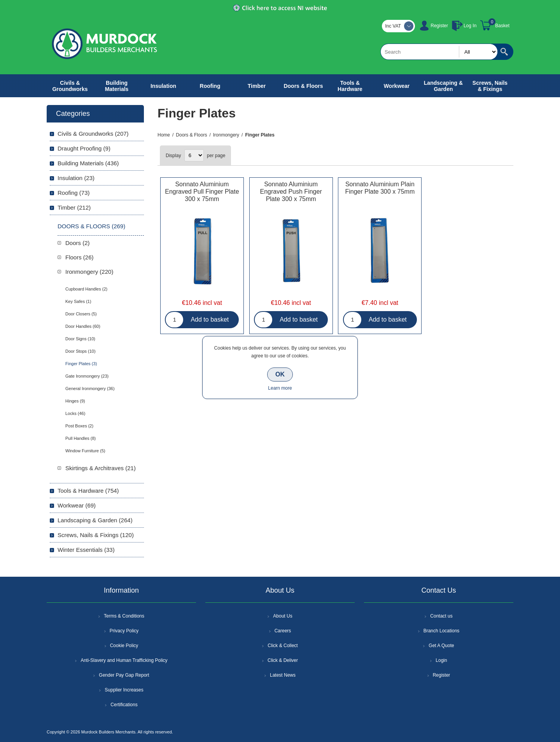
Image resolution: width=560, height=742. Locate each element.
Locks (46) (75, 413)
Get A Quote (441, 646)
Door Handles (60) (83, 326)
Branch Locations (442, 631)
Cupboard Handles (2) (86, 289)
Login (441, 660)
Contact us (441, 616)
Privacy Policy (124, 631)
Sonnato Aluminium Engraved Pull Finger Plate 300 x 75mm (202, 192)
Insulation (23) (76, 178)
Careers (283, 631)
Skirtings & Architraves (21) (101, 468)
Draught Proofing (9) (84, 148)
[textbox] (439, 52)
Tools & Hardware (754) (88, 491)
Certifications (124, 705)
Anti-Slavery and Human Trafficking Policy (124, 660)
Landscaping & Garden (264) (95, 520)
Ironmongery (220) (89, 272)
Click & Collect (283, 646)
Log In (470, 26)
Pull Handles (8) (80, 438)
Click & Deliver (283, 660)
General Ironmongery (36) (90, 388)
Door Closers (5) (81, 314)
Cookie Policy (124, 646)
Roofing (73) (74, 193)
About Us (283, 616)
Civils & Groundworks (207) (93, 134)
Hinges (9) (75, 401)
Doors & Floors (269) (91, 226)
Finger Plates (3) (81, 364)
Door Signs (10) (80, 339)
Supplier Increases (124, 690)
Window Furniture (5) (85, 451)
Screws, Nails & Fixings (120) (96, 535)
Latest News (283, 675)
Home (164, 135)
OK (280, 374)
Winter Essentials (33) (86, 550)
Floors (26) (80, 257)
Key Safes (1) (78, 301)
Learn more (280, 388)
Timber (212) (74, 207)
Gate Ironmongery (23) (87, 376)
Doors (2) (78, 243)
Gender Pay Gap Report (124, 675)
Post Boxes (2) (79, 426)
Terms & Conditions (124, 616)
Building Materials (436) (88, 163)
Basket (502, 26)
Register (439, 26)
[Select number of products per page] (194, 155)
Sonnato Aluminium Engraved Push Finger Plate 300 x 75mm (291, 192)
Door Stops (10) (80, 351)
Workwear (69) (77, 505)
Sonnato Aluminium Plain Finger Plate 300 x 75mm (380, 188)
